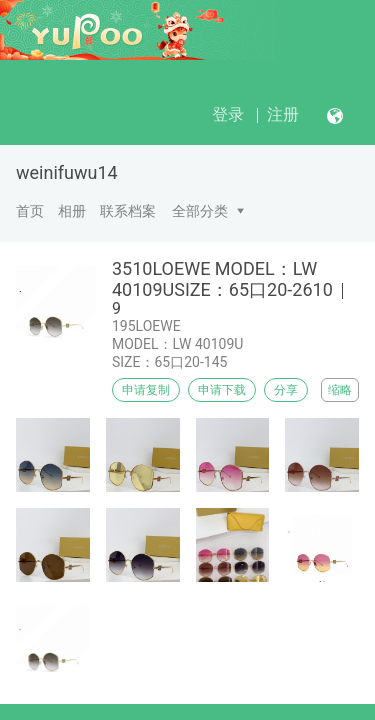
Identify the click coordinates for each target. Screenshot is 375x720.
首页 (30, 211)
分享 (286, 390)
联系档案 (128, 211)
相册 (72, 211)
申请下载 (222, 390)
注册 (283, 114)
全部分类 (200, 211)
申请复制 (146, 390)
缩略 (340, 390)
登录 (228, 114)
